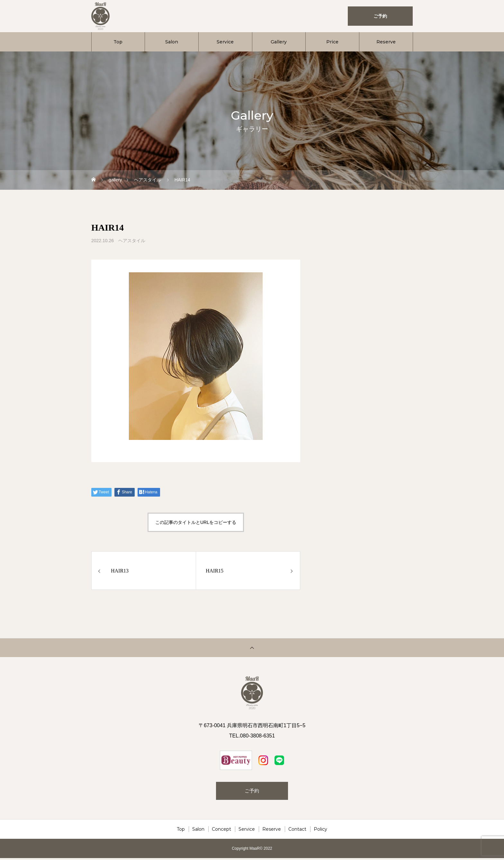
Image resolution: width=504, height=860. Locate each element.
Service (225, 42)
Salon (172, 42)
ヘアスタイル (132, 241)
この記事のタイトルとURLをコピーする (196, 522)
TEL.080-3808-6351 (252, 736)
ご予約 (252, 792)
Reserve (386, 42)
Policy (320, 831)
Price (332, 42)
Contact (297, 831)
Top (118, 42)
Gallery (279, 42)
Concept (221, 831)
